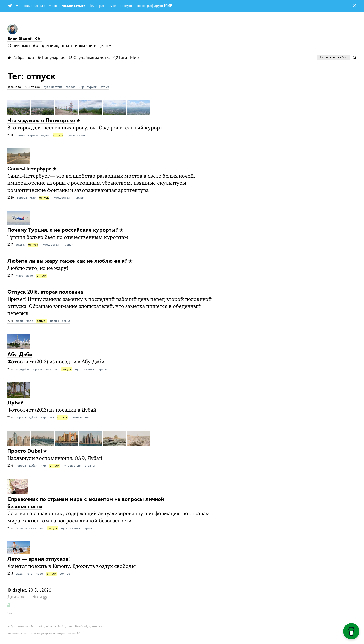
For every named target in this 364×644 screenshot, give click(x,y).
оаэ (56, 369)
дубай (33, 417)
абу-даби (22, 369)
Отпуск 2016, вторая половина (45, 292)
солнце (65, 574)
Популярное (51, 58)
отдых (105, 87)
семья (66, 321)
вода (19, 574)
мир (81, 87)
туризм (92, 87)
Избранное (21, 58)
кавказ (21, 135)
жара (20, 276)
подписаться (73, 6)
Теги (120, 58)
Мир (135, 58)
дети (19, 321)
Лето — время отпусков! (38, 559)
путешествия (53, 87)
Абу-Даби (20, 355)
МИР (168, 6)
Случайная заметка (89, 58)
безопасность (26, 528)
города (70, 87)
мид (42, 528)
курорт (33, 135)
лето (30, 276)
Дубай (15, 403)
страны (102, 369)
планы (54, 321)
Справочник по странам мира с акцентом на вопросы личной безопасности (86, 503)
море (30, 321)
